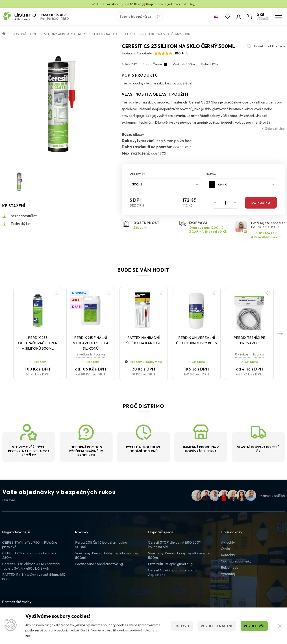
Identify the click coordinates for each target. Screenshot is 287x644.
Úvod (4, 33)
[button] (280, 334)
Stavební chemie (25, 34)
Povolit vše (254, 626)
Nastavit (182, 626)
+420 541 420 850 (53, 15)
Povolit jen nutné (217, 626)
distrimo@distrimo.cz (266, 237)
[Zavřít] (280, 626)
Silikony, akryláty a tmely (65, 34)
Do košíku (261, 203)
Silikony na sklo (105, 34)
